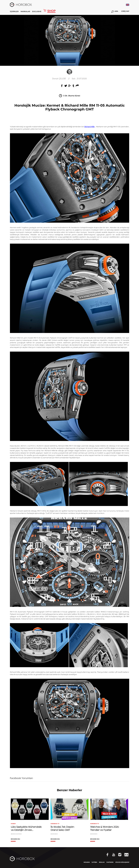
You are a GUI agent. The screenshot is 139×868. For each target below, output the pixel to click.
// (69, 79)
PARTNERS (110, 862)
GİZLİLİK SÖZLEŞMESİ (122, 862)
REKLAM (102, 862)
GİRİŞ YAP (125, 11)
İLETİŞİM (94, 862)
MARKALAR (25, 11)
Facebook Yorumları (21, 778)
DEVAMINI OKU (15, 839)
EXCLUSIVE (37, 11)
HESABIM (87, 862)
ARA (115, 12)
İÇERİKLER (14, 11)
